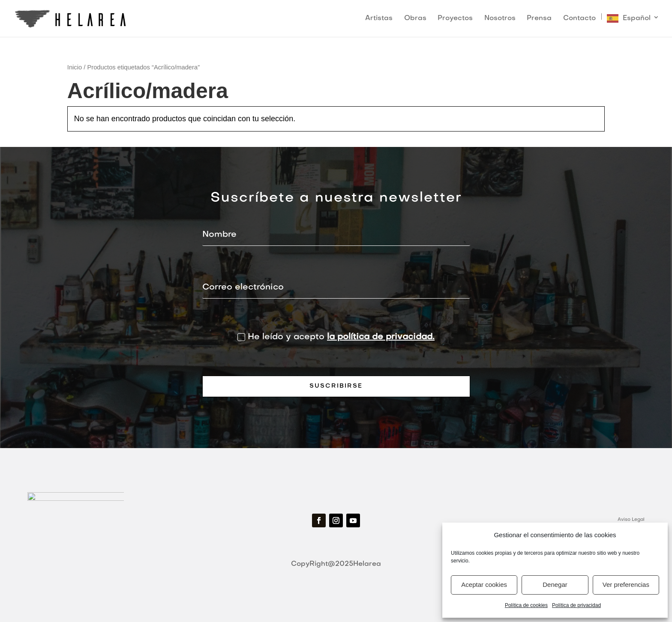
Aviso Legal (631, 520)
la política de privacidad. (381, 337)
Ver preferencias (626, 585)
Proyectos (455, 19)
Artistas (379, 19)
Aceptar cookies (484, 585)
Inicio (75, 67)
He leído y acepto (336, 337)
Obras (415, 19)
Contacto (579, 19)
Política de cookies (526, 605)
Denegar (555, 585)
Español (637, 18)
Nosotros (500, 19)
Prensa (539, 19)
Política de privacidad (576, 605)
